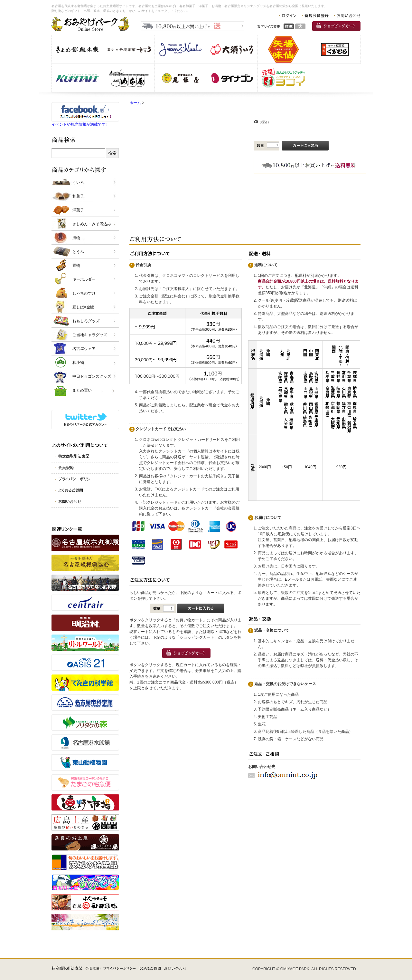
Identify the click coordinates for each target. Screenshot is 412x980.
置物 (76, 266)
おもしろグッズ (86, 321)
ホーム (135, 103)
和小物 (78, 363)
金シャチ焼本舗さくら (129, 49)
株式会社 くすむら (335, 49)
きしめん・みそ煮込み (92, 224)
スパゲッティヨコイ (283, 78)
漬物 (76, 238)
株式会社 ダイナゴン (232, 78)
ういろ (78, 182)
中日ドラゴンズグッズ (92, 376)
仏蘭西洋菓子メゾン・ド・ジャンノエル (180, 49)
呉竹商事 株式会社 (77, 78)
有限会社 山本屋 (129, 78)
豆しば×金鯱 (83, 307)
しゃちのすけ (84, 293)
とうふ (78, 252)
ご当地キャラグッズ (90, 335)
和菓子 (78, 196)
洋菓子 (78, 210)
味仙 (283, 49)
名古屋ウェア (84, 349)
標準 (289, 26)
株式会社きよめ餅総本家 (77, 49)
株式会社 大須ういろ (232, 49)
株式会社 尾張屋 (180, 78)
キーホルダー (84, 279)
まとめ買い (82, 390)
